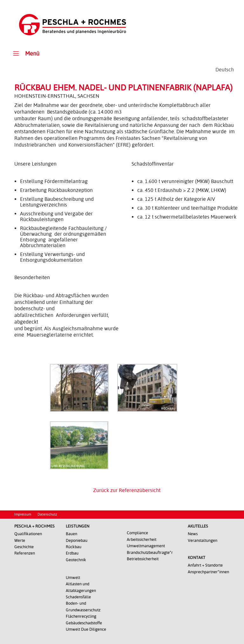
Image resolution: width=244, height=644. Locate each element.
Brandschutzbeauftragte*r (150, 552)
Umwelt (73, 578)
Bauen (71, 534)
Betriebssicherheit (143, 559)
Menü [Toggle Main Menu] (25, 53)
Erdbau (72, 553)
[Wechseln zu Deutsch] (225, 70)
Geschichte (24, 547)
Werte (20, 540)
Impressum (23, 514)
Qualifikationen (28, 534)
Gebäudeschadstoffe (84, 623)
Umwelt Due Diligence (86, 629)
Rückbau (74, 547)
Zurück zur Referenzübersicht (127, 490)
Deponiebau (77, 540)
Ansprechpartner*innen (208, 572)
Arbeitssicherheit (142, 539)
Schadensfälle (78, 597)
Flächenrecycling (81, 616)
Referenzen (25, 553)
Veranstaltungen (203, 540)
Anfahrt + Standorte (205, 565)
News (193, 534)
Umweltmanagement (146, 546)
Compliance (137, 533)
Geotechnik (76, 560)
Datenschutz (47, 514)
